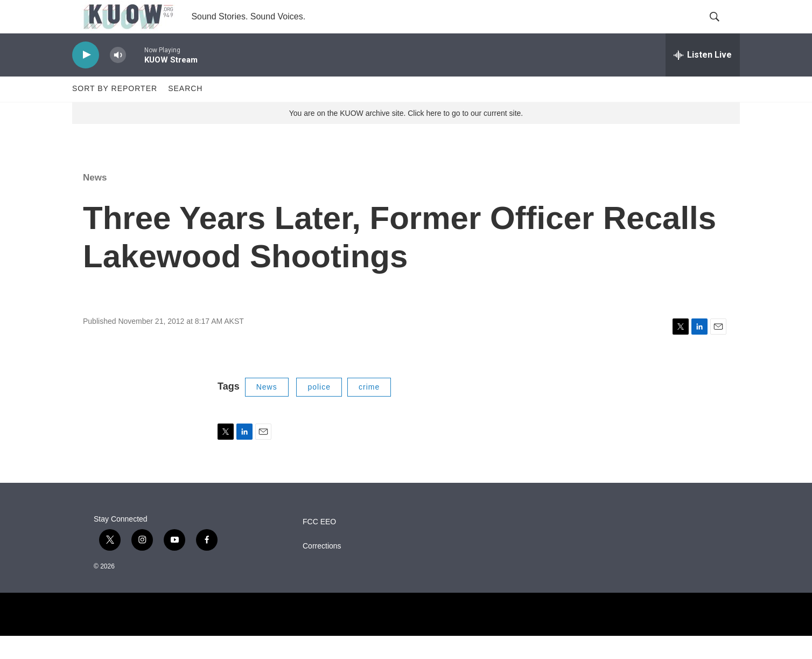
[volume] (118, 78)
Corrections (322, 569)
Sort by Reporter (115, 112)
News (95, 201)
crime (369, 411)
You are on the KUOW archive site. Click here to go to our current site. (406, 136)
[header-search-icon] (723, 29)
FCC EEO (319, 545)
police (319, 411)
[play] (86, 78)
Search (185, 112)
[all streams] (703, 78)
